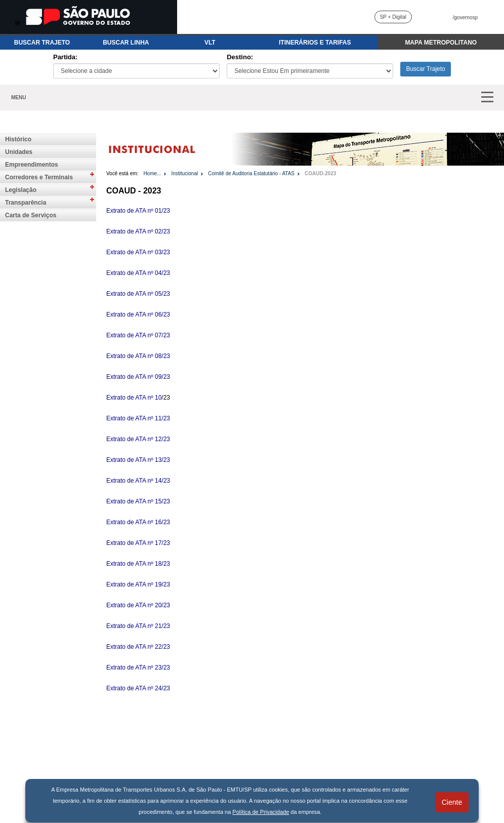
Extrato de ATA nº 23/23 (138, 668)
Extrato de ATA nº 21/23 (138, 626)
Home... (152, 173)
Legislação (21, 190)
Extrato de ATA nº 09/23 (138, 377)
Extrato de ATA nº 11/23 (138, 418)
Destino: (240, 57)
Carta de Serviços (31, 215)
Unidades (19, 152)
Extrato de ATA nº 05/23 (138, 294)
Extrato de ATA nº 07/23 (138, 335)
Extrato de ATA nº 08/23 (138, 356)
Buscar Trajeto (425, 69)
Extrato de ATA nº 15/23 (138, 501)
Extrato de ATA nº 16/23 (138, 522)
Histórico (18, 139)
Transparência (26, 203)
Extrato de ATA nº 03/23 (138, 252)
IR (18, 24)
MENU (18, 97)
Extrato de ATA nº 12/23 (138, 439)
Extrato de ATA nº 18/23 (138, 564)
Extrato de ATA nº (131, 398)
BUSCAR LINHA (126, 43)
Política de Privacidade (261, 812)
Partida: (65, 57)
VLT (210, 43)
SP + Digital (393, 17)
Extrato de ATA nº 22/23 (138, 647)
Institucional (184, 173)
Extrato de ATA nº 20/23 (138, 605)
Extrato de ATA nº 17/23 (138, 543)
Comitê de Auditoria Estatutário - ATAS (251, 173)
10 (158, 398)
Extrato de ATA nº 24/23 (138, 688)
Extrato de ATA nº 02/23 (138, 231)
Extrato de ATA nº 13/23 (138, 460)
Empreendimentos (32, 165)
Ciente (452, 802)
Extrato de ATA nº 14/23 (138, 481)
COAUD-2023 (320, 173)
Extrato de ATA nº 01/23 (138, 211)
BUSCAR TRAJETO (42, 43)
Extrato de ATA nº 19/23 (138, 584)
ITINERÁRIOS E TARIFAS (315, 43)
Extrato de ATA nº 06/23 (138, 315)
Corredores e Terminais (39, 177)
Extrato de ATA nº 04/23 (138, 273)
